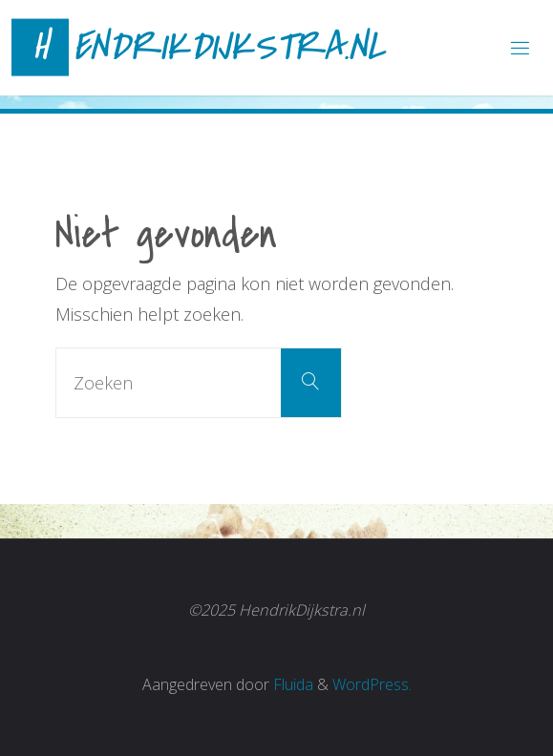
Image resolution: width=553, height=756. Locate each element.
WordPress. (372, 684)
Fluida (291, 684)
